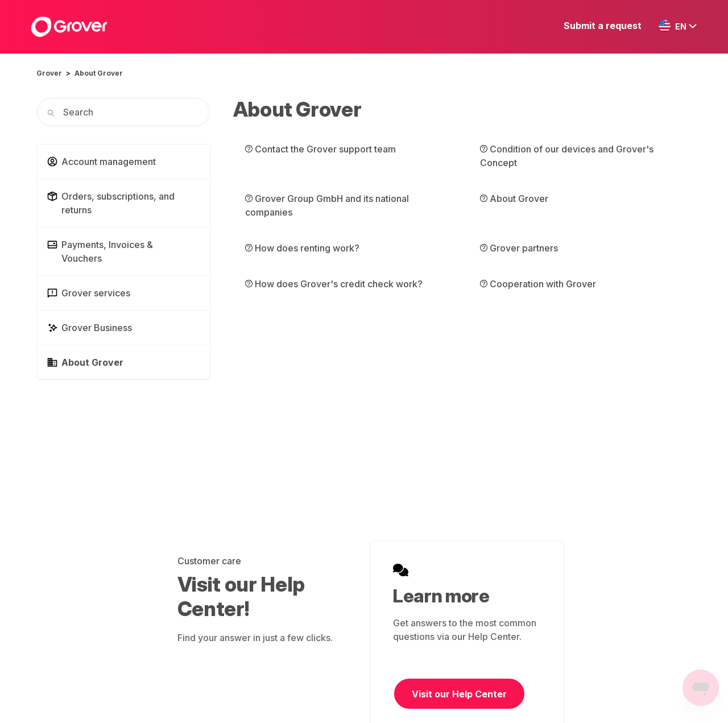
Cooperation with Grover (538, 284)
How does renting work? (302, 248)
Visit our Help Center (459, 694)
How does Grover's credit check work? (334, 284)
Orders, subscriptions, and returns (111, 203)
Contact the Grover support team (320, 149)
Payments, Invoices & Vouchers (100, 251)
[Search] (123, 112)
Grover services (88, 293)
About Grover (99, 73)
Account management (101, 162)
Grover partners (519, 248)
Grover (49, 73)
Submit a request (603, 26)
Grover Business (89, 328)
